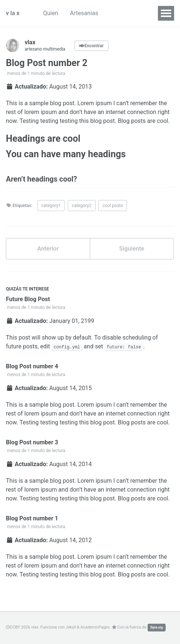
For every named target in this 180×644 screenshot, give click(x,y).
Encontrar (91, 46)
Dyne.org (157, 627)
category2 (82, 206)
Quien (51, 13)
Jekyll (71, 627)
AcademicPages (95, 627)
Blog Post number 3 (32, 442)
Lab (115, 13)
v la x (13, 13)
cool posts (113, 206)
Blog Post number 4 (32, 366)
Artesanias (84, 13)
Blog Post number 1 (32, 518)
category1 (51, 206)
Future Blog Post (28, 299)
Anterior (48, 249)
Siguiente (132, 249)
